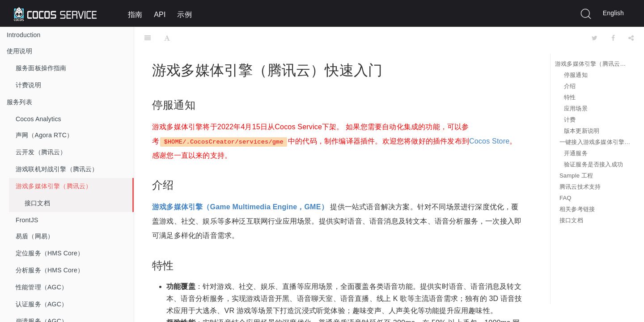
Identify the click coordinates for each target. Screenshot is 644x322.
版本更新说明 (582, 131)
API (160, 15)
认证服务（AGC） (42, 304)
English (613, 13)
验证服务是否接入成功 (593, 164)
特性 (570, 97)
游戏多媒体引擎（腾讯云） (54, 186)
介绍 (570, 86)
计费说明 (28, 85)
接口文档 (37, 203)
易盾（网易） (35, 236)
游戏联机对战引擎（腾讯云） (57, 169)
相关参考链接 (577, 209)
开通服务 (576, 153)
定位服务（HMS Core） (50, 253)
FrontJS (27, 220)
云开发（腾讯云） (41, 152)
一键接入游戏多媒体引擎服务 (595, 142)
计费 (570, 120)
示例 (184, 15)
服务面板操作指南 (41, 68)
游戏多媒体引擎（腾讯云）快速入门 (593, 64)
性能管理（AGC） (42, 287)
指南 (135, 15)
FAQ (566, 198)
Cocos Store (489, 119)
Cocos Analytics (38, 119)
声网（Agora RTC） (44, 135)
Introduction (24, 35)
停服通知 (576, 75)
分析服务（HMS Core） (50, 270)
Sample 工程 (576, 176)
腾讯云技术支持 (580, 187)
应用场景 (576, 108)
